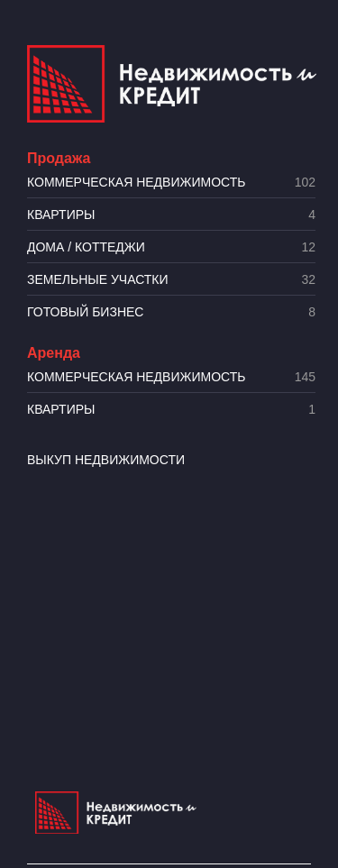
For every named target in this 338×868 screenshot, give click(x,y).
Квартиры (171, 215)
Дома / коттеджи (171, 247)
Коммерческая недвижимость (171, 183)
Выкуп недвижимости (106, 460)
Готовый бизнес (171, 312)
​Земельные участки (171, 280)
